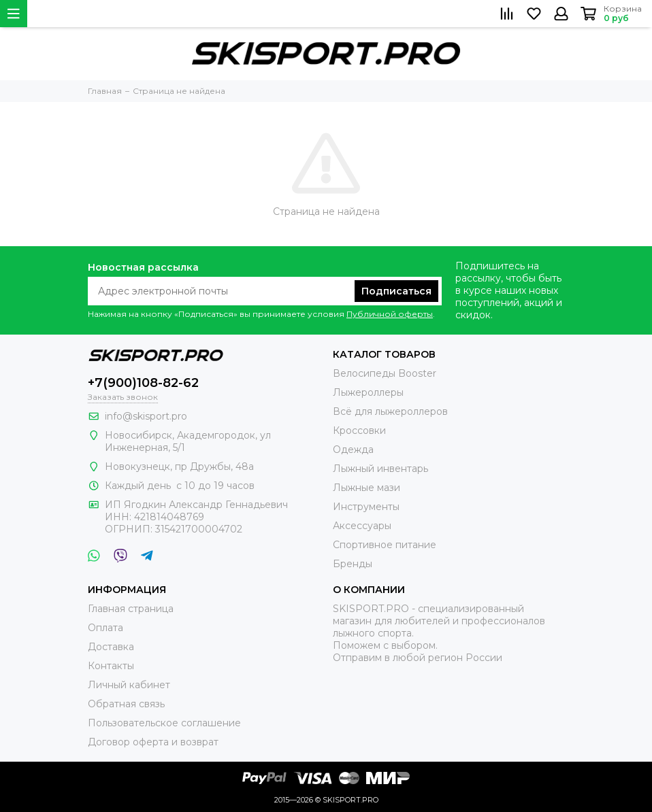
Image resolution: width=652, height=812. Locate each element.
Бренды (353, 564)
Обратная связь (126, 704)
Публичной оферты (390, 314)
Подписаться (396, 291)
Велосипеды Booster (385, 373)
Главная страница (131, 609)
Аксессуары (362, 526)
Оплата (105, 628)
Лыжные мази (366, 488)
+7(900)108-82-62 (143, 383)
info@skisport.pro (146, 416)
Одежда (353, 450)
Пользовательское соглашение (164, 723)
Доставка (111, 647)
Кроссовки (359, 430)
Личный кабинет (129, 685)
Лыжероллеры (368, 392)
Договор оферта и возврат (153, 742)
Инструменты (366, 507)
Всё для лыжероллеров (390, 411)
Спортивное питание (385, 545)
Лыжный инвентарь (380, 469)
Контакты (111, 666)
